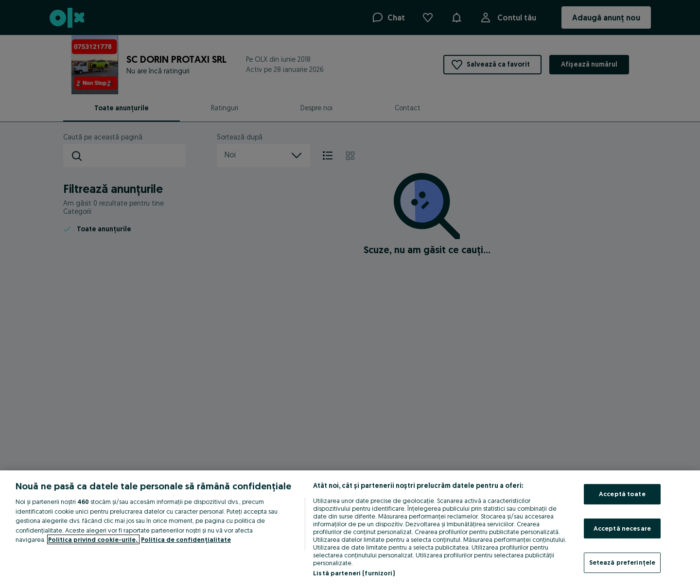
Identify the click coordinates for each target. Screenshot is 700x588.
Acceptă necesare (622, 528)
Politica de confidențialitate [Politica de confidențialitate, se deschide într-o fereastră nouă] (186, 539)
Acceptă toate (622, 494)
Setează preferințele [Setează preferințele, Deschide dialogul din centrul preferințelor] (622, 562)
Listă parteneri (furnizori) (354, 573)
